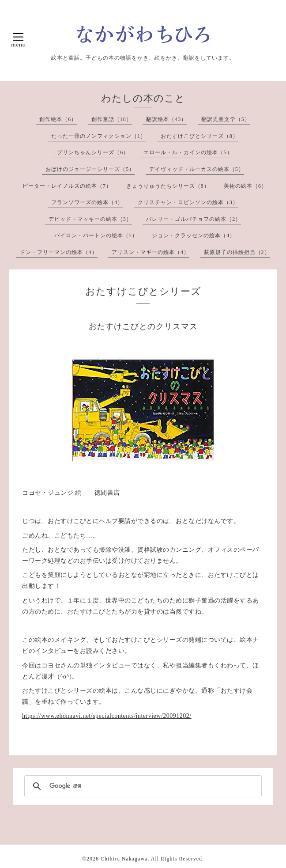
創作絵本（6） (58, 119)
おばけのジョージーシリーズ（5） (90, 169)
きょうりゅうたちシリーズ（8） (168, 186)
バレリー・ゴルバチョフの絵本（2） (194, 219)
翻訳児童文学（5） (226, 119)
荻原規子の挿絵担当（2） (237, 252)
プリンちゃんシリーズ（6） (93, 152)
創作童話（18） (112, 119)
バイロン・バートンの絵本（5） (96, 235)
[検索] (142, 786)
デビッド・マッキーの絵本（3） (90, 219)
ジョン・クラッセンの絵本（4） (194, 235)
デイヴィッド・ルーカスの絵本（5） (197, 169)
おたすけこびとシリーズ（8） (199, 136)
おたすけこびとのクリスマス (143, 326)
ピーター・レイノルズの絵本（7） (67, 186)
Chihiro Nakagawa (124, 859)
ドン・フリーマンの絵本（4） (59, 252)
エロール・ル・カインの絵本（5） (188, 152)
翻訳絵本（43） (166, 119)
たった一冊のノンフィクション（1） (99, 136)
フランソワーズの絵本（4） (87, 202)
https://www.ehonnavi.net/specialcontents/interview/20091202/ (107, 716)
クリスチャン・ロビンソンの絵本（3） (188, 202)
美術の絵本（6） (245, 186)
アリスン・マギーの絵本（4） (151, 252)
